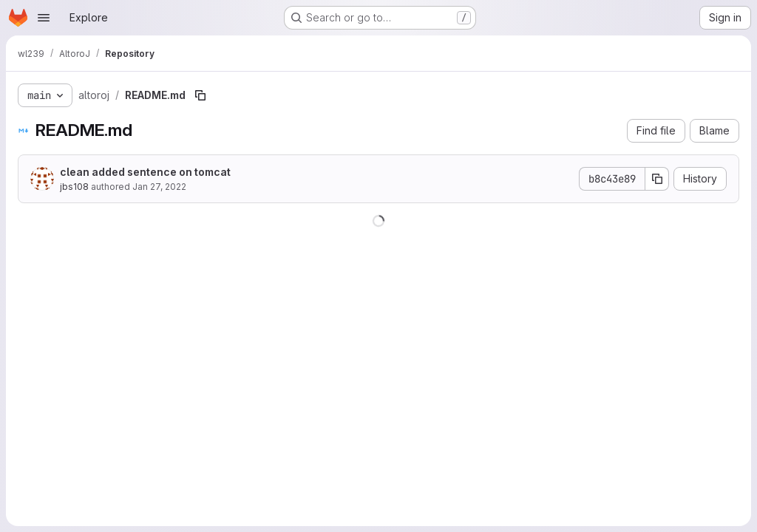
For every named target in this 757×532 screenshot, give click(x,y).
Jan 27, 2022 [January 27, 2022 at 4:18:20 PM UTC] (159, 187)
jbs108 (74, 187)
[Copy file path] (200, 95)
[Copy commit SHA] (657, 179)
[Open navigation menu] (44, 18)
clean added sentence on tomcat (145, 172)
